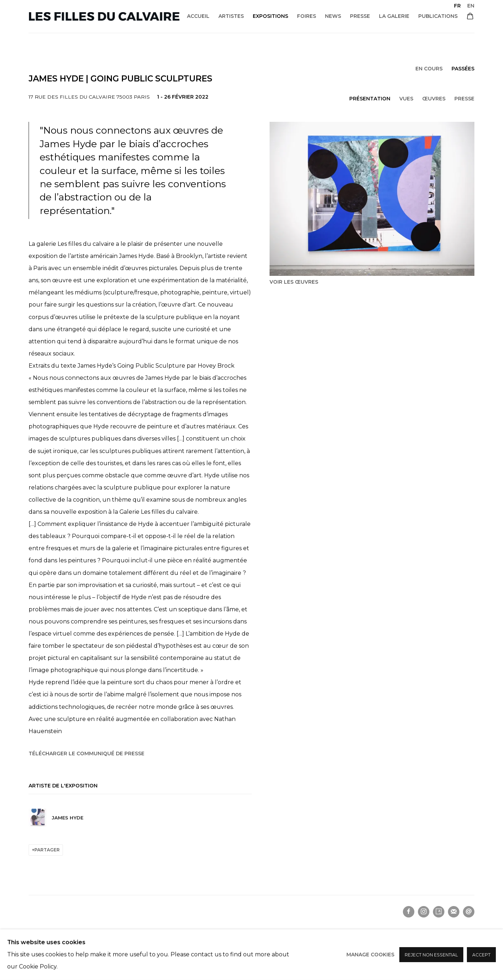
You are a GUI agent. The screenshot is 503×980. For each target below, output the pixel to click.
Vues (406, 99)
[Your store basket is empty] (470, 17)
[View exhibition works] (372, 199)
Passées (463, 69)
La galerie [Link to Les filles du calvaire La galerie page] (394, 16)
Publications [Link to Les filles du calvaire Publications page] (438, 16)
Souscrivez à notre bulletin (454, 912)
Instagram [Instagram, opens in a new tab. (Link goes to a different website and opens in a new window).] (424, 912)
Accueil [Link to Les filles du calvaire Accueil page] (198, 16)
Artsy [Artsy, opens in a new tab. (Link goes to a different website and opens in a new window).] (439, 912)
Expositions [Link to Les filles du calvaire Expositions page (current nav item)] (270, 16)
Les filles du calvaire (104, 16)
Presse (464, 99)
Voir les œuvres (294, 282)
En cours (429, 69)
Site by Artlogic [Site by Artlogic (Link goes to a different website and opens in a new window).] (123, 947)
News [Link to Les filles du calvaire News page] (333, 16)
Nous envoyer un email (469, 912)
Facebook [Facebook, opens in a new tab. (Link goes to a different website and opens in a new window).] (409, 912)
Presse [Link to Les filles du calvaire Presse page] (360, 16)
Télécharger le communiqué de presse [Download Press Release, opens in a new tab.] (87, 753)
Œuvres (434, 99)
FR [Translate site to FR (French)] (457, 6)
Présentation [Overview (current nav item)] (370, 99)
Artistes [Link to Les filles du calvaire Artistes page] (231, 16)
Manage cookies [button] (48, 934)
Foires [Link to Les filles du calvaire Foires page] (307, 16)
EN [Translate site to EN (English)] (471, 6)
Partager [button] (47, 850)
